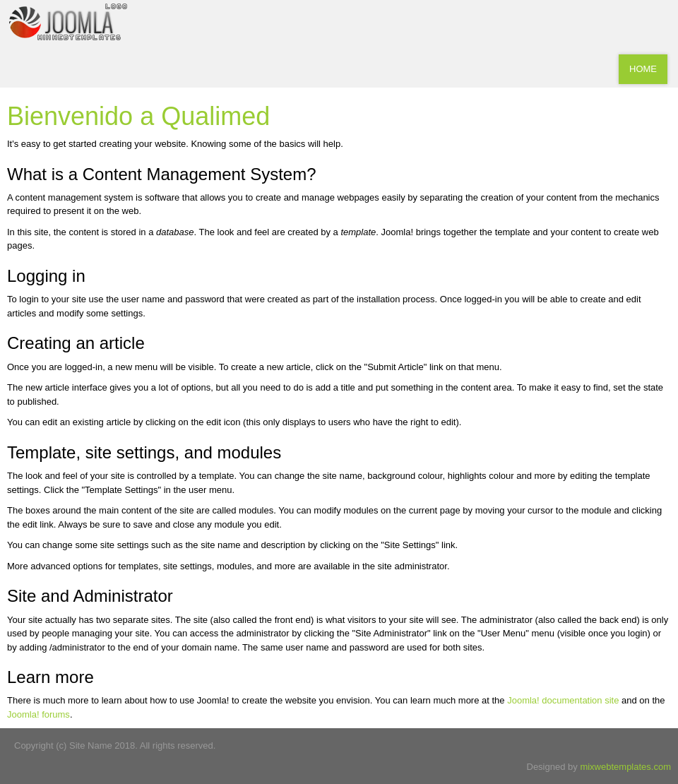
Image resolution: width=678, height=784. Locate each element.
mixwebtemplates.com (625, 767)
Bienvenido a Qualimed (138, 116)
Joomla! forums (38, 714)
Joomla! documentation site (563, 700)
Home (643, 69)
